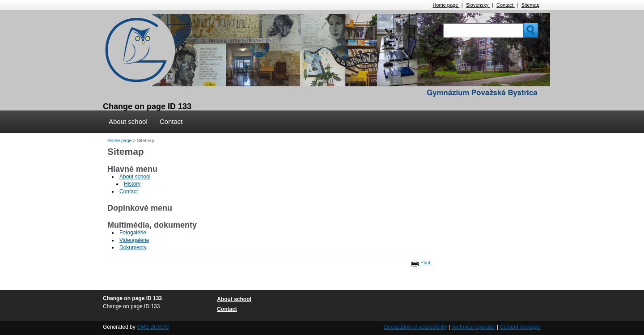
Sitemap (530, 5)
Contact (506, 5)
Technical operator (473, 327)
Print (425, 263)
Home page (446, 5)
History (132, 184)
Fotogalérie (133, 233)
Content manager (520, 327)
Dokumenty (133, 247)
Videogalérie (134, 240)
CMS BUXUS (153, 327)
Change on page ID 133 (147, 106)
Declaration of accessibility (415, 327)
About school (128, 121)
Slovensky (478, 5)
